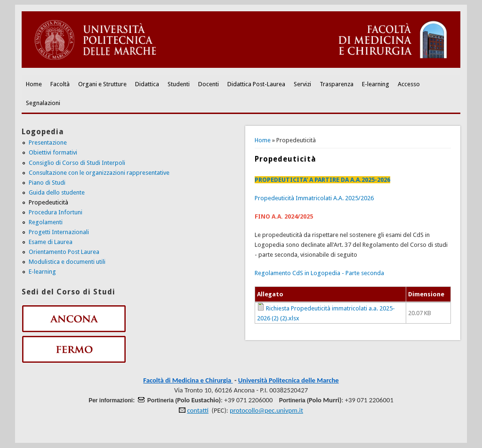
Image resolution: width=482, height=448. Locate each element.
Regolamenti (46, 222)
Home (34, 84)
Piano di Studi (47, 183)
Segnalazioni (43, 103)
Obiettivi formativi (53, 152)
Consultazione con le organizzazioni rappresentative (99, 173)
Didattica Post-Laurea (256, 84)
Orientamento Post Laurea (64, 252)
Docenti (209, 84)
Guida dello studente (57, 192)
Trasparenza (337, 84)
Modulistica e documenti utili (67, 262)
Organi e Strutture (102, 84)
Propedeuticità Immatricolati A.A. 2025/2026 (314, 198)
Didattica (147, 84)
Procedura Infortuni (56, 212)
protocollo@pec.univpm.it (266, 410)
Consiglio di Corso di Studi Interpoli (77, 163)
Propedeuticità (48, 202)
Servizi (302, 84)
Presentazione (48, 143)
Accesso (409, 84)
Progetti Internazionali (59, 232)
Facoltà (60, 84)
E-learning (376, 84)
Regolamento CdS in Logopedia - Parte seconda (319, 273)
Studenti (179, 84)
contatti (198, 410)
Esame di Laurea (51, 242)
